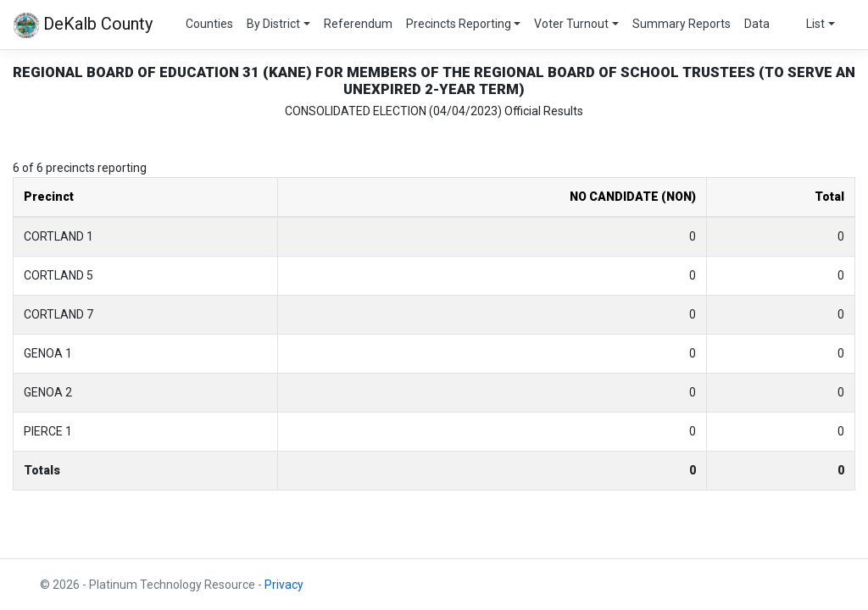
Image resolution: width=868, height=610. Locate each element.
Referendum (358, 24)
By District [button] (273, 24)
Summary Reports (682, 24)
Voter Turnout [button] (571, 24)
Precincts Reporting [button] (459, 24)
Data (757, 24)
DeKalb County (83, 25)
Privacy (284, 585)
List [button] (815, 24)
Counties (209, 24)
